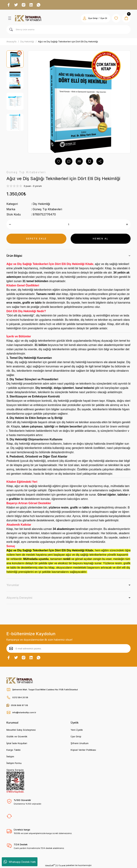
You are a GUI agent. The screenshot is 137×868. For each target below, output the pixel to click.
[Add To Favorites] (59, 161)
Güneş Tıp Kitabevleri (47, 209)
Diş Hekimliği (41, 204)
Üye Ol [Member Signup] (104, 18)
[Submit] (11, 648)
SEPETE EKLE (36, 238)
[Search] (68, 29)
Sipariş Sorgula (15, 770)
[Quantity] (68, 224)
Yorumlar (13, 585)
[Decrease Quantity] (10, 224)
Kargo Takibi (13, 750)
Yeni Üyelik (77, 730)
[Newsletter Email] (68, 648)
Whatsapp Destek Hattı (20, 862)
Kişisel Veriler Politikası (83, 750)
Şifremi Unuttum (80, 743)
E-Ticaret (61, 865)
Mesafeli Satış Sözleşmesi (21, 730)
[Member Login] (85, 18)
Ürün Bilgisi (14, 256)
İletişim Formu (14, 763)
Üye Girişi (76, 736)
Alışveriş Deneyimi (19, 598)
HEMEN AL (101, 238)
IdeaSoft (50, 865)
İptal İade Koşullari (17, 743)
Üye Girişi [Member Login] (93, 18)
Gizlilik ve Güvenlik (17, 736)
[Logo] (28, 18)
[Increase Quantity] (127, 224)
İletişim (10, 756)
